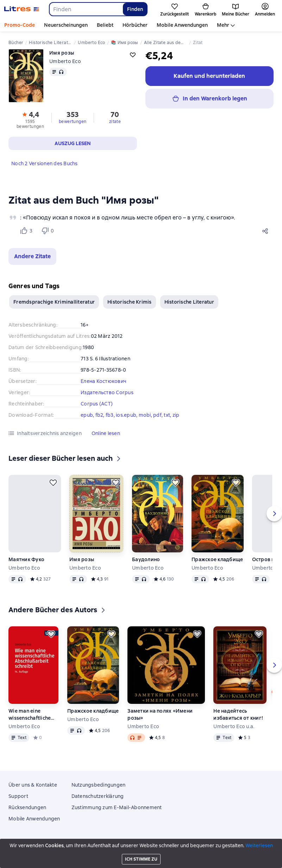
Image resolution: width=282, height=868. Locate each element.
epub (87, 415)
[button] (32, 256)
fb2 (99, 415)
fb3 (110, 415)
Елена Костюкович (104, 381)
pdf (157, 415)
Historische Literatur (189, 302)
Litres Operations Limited (141, 843)
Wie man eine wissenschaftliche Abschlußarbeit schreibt (30, 715)
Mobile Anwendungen (182, 25)
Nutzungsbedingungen (99, 785)
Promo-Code (20, 25)
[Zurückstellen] (53, 483)
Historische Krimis (130, 302)
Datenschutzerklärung (98, 796)
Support (18, 796)
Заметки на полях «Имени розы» (160, 714)
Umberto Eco (65, 61)
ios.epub (126, 415)
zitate (115, 122)
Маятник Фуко (26, 559)
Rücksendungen (27, 807)
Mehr (223, 25)
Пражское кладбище (217, 559)
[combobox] (86, 9)
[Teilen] (267, 231)
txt (167, 415)
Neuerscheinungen (66, 25)
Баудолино (146, 559)
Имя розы (82, 559)
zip (176, 415)
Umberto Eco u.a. (234, 726)
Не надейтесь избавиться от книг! (238, 714)
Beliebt (105, 25)
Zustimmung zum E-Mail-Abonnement (117, 807)
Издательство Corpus (107, 392)
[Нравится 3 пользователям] (27, 231)
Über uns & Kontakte (33, 785)
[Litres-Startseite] (22, 9)
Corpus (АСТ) (97, 404)
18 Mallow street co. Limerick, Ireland (141, 849)
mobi (145, 415)
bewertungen (73, 122)
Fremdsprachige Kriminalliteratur (54, 302)
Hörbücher (135, 25)
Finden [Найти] (135, 9)
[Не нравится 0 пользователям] (49, 231)
